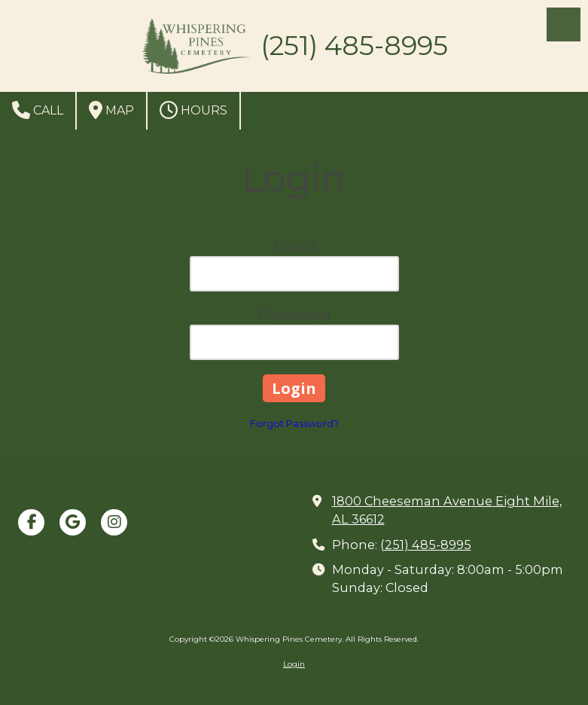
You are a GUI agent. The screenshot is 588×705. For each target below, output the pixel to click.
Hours (193, 110)
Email (294, 246)
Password (294, 315)
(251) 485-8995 (426, 545)
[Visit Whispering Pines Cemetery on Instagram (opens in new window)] (114, 522)
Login (294, 664)
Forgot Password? (294, 423)
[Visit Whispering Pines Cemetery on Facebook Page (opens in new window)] (31, 522)
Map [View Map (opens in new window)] (111, 110)
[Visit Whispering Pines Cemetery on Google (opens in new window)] (73, 522)
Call (38, 110)
